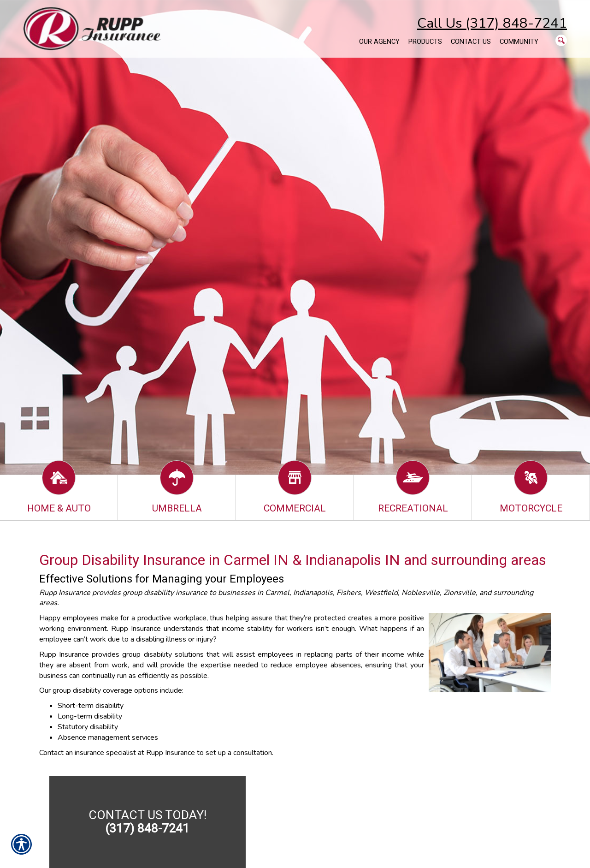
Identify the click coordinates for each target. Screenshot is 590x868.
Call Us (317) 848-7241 (492, 23)
